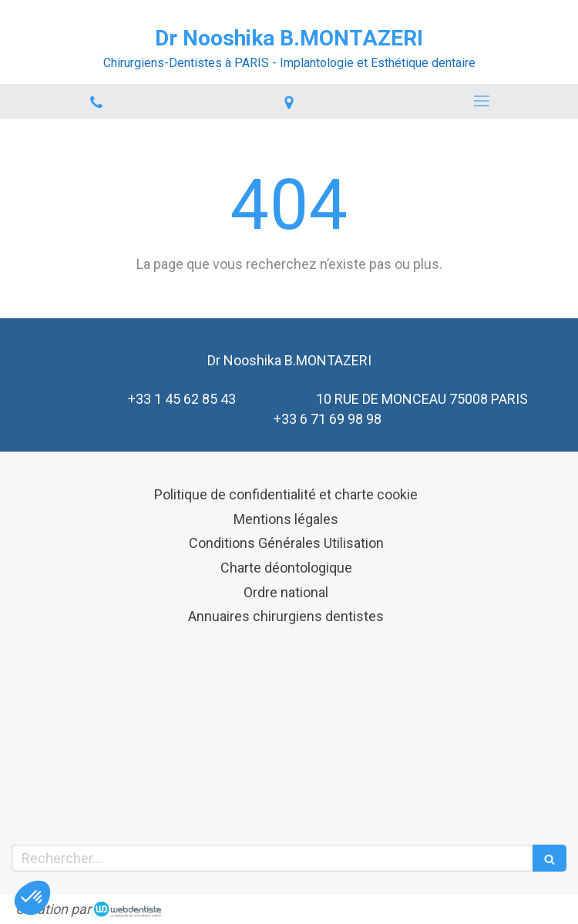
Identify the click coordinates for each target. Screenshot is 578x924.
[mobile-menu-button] (482, 101)
